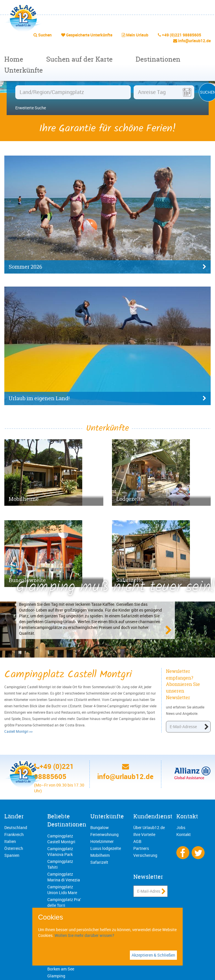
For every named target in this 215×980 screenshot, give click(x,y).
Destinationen (158, 59)
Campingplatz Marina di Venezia (64, 877)
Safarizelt (99, 862)
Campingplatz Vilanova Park (60, 851)
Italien (10, 841)
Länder (14, 816)
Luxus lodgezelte (106, 848)
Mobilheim (100, 855)
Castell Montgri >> (18, 731)
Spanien (12, 855)
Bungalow (100, 827)
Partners (141, 848)
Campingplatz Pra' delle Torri (64, 902)
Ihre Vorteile (144, 834)
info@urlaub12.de (194, 41)
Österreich (14, 848)
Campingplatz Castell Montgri (61, 839)
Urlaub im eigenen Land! (108, 398)
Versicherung (145, 855)
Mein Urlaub (137, 35)
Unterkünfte (24, 70)
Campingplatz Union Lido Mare (62, 890)
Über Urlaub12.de (149, 827)
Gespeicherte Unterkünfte (89, 35)
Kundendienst (153, 816)
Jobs (181, 827)
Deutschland (16, 827)
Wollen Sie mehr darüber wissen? (84, 935)
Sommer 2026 (108, 267)
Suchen (45, 35)
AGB (137, 841)
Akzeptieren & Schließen (153, 955)
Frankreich (14, 834)
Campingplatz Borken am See (61, 966)
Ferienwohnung (104, 834)
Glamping (56, 976)
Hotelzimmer (102, 841)
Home (14, 59)
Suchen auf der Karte (79, 59)
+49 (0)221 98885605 (182, 35)
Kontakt (187, 816)
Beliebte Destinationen (67, 820)
